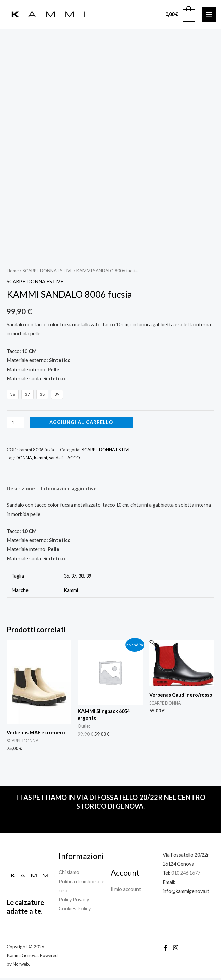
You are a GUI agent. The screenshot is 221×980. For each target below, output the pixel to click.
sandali (56, 459)
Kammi (71, 592)
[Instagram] (176, 949)
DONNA (24, 459)
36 (66, 578)
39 (89, 578)
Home (13, 272)
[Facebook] (166, 949)
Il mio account (126, 890)
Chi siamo (69, 874)
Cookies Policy (75, 910)
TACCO (72, 459)
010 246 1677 (186, 874)
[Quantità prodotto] (16, 424)
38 (81, 578)
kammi (40, 459)
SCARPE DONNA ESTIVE (48, 272)
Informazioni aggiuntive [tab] (69, 490)
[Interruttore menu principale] (209, 15)
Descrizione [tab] (21, 490)
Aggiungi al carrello (81, 424)
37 (74, 578)
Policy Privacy (74, 901)
